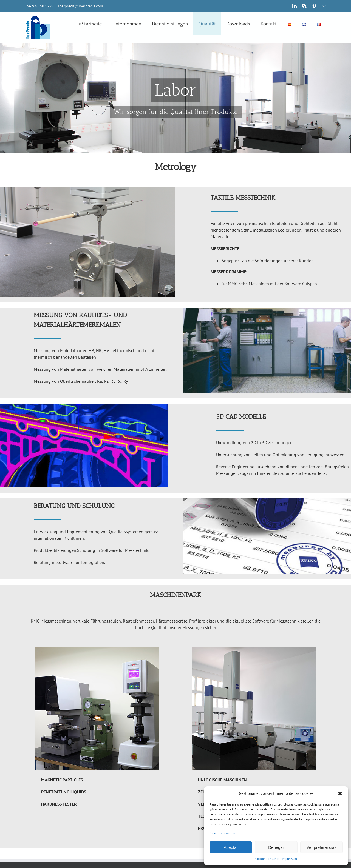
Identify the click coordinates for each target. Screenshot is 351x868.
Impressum (289, 859)
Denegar (276, 847)
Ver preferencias (322, 847)
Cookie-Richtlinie (267, 859)
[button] (340, 793)
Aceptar (231, 847)
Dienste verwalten (222, 833)
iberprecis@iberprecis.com (80, 6)
